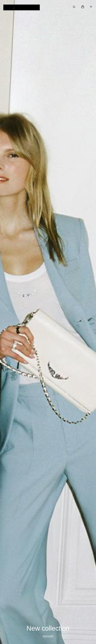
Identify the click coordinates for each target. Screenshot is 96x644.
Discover (48, 636)
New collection (48, 628)
